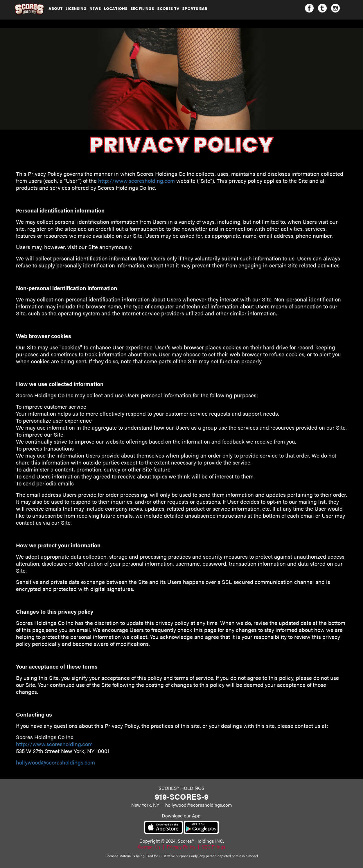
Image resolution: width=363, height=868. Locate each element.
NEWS (95, 9)
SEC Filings (142, 9)
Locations (116, 9)
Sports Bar (195, 9)
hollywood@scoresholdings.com (55, 762)
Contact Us (149, 847)
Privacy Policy (181, 847)
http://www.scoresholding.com (136, 181)
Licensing (76, 9)
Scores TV (168, 9)
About (56, 9)
